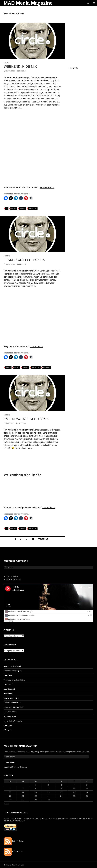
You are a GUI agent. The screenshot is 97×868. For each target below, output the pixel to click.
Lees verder (47, 188)
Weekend (47, 367)
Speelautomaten (10, 712)
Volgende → (44, 539)
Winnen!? (8, 730)
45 (33, 539)
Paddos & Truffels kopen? (14, 707)
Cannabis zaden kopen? (13, 671)
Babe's (8, 367)
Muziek (7, 63)
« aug (6, 803)
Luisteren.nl (8, 684)
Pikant (23, 208)
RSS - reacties (13, 851)
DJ (7, 208)
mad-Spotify (9, 693)
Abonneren (10, 762)
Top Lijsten (8, 725)
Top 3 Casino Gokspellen (13, 721)
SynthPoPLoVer (10, 716)
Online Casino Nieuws (13, 703)
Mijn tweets (73, 68)
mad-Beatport (9, 689)
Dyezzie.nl (8, 675)
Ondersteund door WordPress (14, 865)
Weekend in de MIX (20, 66)
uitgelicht (33, 208)
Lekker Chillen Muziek (24, 260)
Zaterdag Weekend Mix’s (26, 419)
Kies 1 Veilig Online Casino (14, 680)
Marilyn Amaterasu (11, 698)
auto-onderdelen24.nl (12, 666)
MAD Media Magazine (28, 3)
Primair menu (94, 3)
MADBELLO (22, 71)
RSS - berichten (14, 841)
